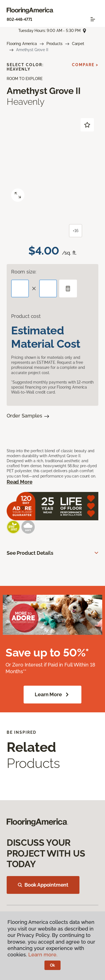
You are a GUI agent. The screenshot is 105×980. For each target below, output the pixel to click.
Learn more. (43, 955)
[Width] (48, 288)
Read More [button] (19, 482)
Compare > (85, 65)
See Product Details (30, 553)
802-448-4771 (19, 19)
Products (54, 44)
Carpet (78, 44)
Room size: (24, 272)
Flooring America (22, 44)
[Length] (20, 288)
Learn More (52, 695)
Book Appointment (43, 885)
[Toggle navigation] (93, 19)
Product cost (26, 316)
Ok (53, 965)
